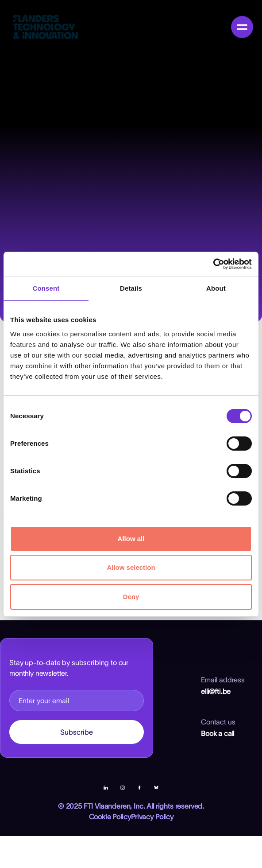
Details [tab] (131, 288)
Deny (131, 597)
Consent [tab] (46, 288)
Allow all (131, 539)
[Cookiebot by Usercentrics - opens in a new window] (213, 264)
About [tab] (216, 288)
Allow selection (131, 567)
